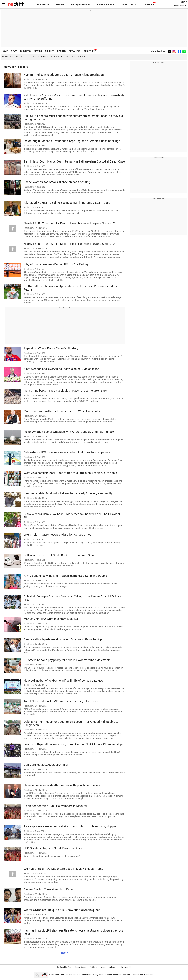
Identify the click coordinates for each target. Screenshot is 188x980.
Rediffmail (43, 5)
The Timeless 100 (124, 967)
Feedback (117, 975)
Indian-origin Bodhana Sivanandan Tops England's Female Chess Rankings (72, 141)
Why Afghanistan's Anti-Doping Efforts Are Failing (56, 264)
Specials (71, 57)
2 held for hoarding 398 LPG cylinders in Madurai (55, 806)
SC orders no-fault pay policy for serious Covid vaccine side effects (67, 660)
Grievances (149, 975)
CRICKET (49, 51)
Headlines (8, 57)
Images (32, 57)
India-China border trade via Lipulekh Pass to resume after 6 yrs (65, 391)
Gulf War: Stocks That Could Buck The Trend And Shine (59, 555)
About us (127, 975)
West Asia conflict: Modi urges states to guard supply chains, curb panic (70, 473)
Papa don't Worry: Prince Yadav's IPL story (51, 348)
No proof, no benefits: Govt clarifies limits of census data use (63, 681)
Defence (21, 57)
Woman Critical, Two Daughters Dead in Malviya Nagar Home (64, 869)
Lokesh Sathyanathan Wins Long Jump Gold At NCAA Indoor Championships (74, 744)
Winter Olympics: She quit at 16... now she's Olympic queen (62, 910)
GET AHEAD (75, 51)
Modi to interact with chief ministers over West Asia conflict (63, 411)
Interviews (57, 57)
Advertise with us (73, 975)
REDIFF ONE (90, 51)
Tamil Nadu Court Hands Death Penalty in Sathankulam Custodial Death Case (74, 162)
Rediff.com (60, 975)
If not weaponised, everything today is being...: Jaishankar (61, 369)
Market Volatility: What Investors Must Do (51, 619)
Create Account (180, 6)
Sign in (184, 2)
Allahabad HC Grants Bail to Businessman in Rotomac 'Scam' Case (67, 203)
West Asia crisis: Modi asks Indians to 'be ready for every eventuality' (68, 494)
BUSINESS (25, 51)
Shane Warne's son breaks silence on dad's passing (57, 182)
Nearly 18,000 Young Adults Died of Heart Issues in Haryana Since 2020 (70, 223)
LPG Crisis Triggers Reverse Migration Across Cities (57, 535)
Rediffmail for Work (64, 967)
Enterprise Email (80, 5)
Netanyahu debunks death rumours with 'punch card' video (62, 785)
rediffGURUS (129, 5)
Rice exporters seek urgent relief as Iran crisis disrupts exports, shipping (71, 827)
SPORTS (61, 51)
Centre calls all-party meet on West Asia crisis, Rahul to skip (63, 639)
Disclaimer (86, 975)
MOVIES (38, 51)
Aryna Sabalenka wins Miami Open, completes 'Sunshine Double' (66, 576)
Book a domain (81, 967)
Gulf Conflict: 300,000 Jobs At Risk (46, 765)
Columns (43, 57)
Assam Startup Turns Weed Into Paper (49, 889)
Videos (112, 967)
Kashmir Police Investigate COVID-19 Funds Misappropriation (64, 75)
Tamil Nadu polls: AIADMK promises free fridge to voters (61, 701)
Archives (83, 57)
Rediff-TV (148, 5)
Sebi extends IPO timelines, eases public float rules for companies (67, 452)
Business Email (106, 5)
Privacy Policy (98, 975)
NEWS (14, 51)
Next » (65, 953)
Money (60, 5)
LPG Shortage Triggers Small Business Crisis (53, 848)
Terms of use (137, 975)
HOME (5, 51)
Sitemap (108, 975)
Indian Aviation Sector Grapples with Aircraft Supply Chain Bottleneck (69, 432)
